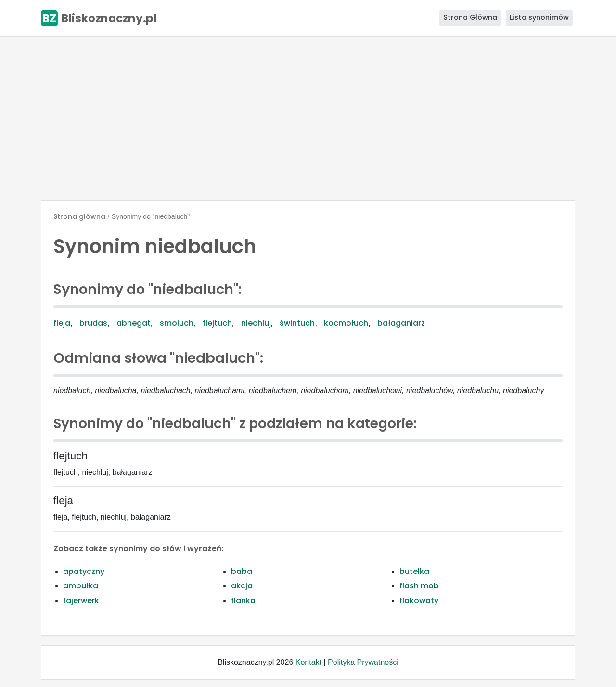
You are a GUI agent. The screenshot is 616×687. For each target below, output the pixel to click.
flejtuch (217, 323)
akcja (242, 586)
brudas (93, 323)
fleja (62, 323)
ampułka (81, 586)
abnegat (134, 323)
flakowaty (419, 601)
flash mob (419, 586)
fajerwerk (81, 601)
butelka (414, 571)
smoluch (177, 323)
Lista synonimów (539, 17)
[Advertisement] (308, 118)
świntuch (297, 323)
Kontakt (308, 662)
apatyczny (84, 571)
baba (242, 571)
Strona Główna (470, 17)
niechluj (256, 323)
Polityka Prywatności (363, 662)
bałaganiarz (401, 323)
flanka (243, 601)
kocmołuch (346, 323)
